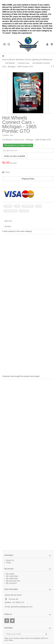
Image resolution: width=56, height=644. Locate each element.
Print (7, 172)
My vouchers (11, 583)
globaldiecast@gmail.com (22, 607)
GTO (18, 206)
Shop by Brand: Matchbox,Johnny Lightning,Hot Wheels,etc (27, 60)
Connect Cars (24, 63)
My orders (10, 574)
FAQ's (9, 563)
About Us (10, 560)
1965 (39, 206)
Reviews (8, 226)
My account (9, 569)
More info (8, 221)
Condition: (6, 135)
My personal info (13, 581)
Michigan (25, 210)
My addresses (12, 579)
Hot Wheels (10, 63)
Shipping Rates (28, 179)
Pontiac (9, 206)
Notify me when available (15, 156)
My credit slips (12, 576)
